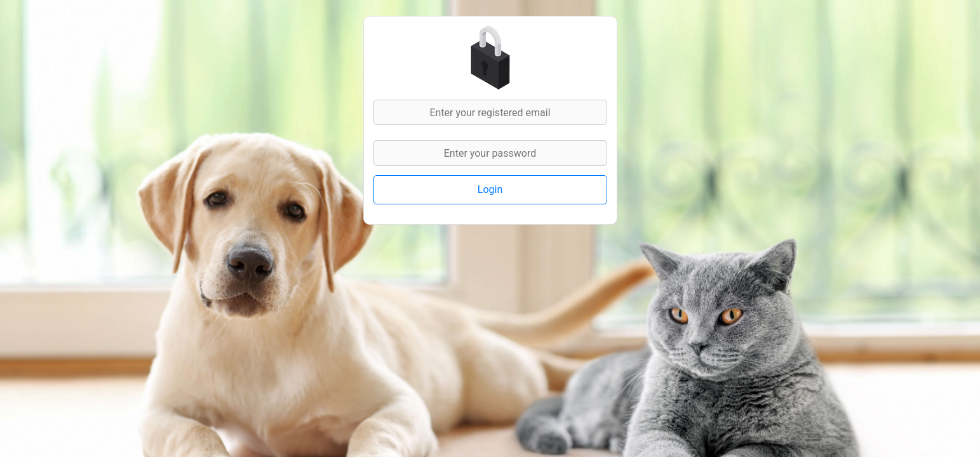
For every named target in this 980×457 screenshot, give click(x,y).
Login (490, 189)
